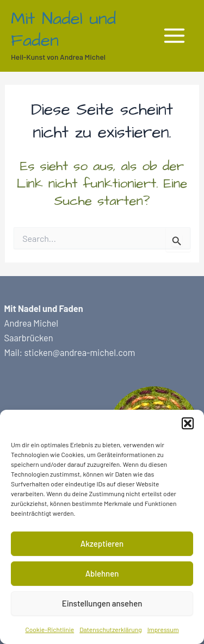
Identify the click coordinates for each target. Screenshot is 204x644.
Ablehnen (102, 573)
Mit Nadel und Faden (63, 30)
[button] (188, 423)
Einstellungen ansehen (102, 603)
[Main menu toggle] (174, 36)
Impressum (163, 629)
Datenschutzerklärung (110, 629)
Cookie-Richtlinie (50, 629)
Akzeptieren (102, 543)
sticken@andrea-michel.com (79, 352)
